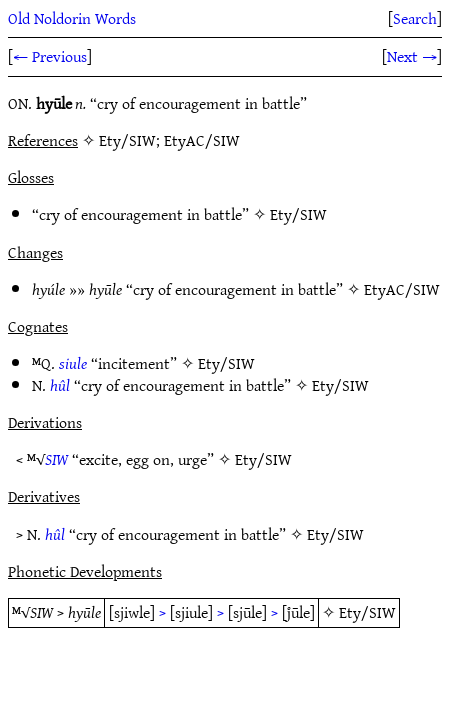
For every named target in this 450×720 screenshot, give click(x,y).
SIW (56, 459)
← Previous (50, 56)
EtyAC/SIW (402, 289)
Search (415, 18)
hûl (60, 385)
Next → (412, 56)
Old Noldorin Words (72, 18)
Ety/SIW (298, 214)
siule (73, 363)
